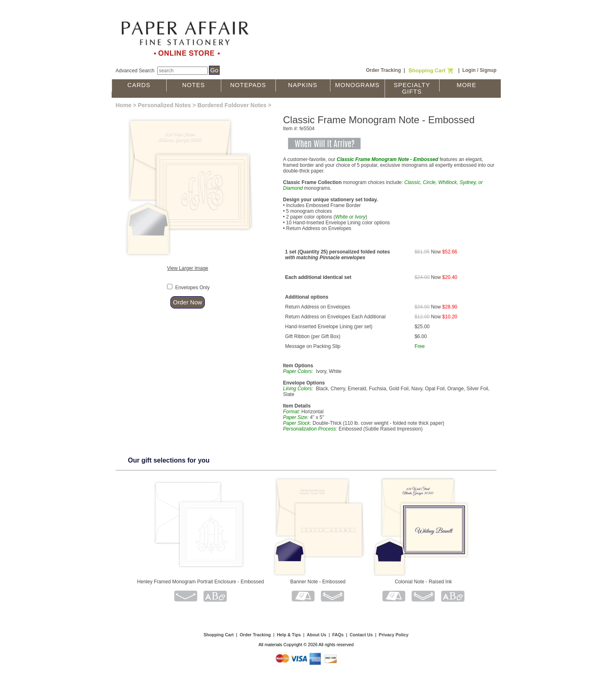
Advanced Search (135, 71)
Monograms (357, 85)
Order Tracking (383, 70)
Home (124, 105)
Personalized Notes (164, 105)
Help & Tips (289, 635)
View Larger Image (188, 268)
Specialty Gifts (412, 88)
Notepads (248, 85)
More (467, 85)
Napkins (303, 85)
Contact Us (361, 635)
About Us (316, 635)
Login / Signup (479, 70)
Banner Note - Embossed (318, 582)
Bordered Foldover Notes (232, 105)
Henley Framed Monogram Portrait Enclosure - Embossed (201, 582)
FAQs (338, 635)
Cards (139, 85)
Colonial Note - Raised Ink (423, 582)
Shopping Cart (219, 635)
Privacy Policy (394, 635)
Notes (194, 85)
